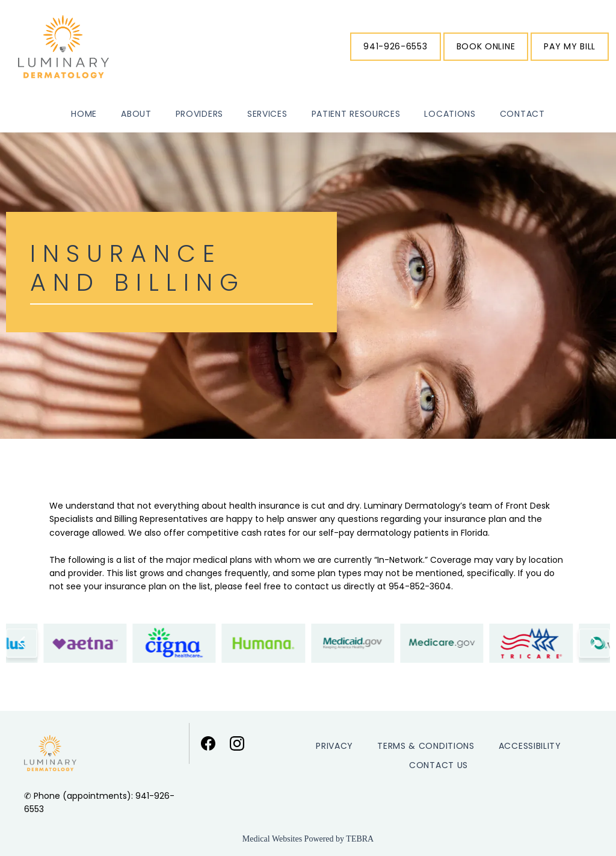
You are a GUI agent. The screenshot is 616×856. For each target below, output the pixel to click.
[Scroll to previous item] (22, 643)
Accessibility (530, 746)
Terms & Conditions (426, 746)
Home (84, 114)
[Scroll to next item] (594, 643)
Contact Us (439, 765)
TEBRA (360, 839)
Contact (522, 114)
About (136, 114)
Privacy (334, 746)
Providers (199, 114)
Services (267, 114)
